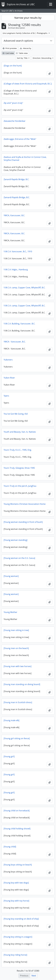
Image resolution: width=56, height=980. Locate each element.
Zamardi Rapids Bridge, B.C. (17, 197)
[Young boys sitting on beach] (18, 865)
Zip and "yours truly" (13, 103)
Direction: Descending (42, 58)
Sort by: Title (22, 58)
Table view (22, 53)
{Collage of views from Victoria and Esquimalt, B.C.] (28, 84)
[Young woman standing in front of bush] (23, 522)
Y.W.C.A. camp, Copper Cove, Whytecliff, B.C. (24, 288)
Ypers (6, 396)
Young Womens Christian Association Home (25, 504)
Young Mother (10, 612)
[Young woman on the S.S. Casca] (19, 558)
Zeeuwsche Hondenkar (15, 121)
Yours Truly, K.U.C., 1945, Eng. (18, 450)
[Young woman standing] (16, 540)
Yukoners (8, 360)
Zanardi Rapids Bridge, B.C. (16, 179)
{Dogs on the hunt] (13, 66)
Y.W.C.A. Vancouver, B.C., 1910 (18, 251)
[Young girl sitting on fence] (17, 738)
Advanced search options (18, 41)
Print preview (10, 48)
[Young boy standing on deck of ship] (21, 919)
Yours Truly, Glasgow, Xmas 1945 (19, 468)
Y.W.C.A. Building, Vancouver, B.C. (19, 324)
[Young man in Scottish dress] (18, 702)
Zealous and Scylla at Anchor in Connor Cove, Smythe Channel (25, 159)
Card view (8, 53)
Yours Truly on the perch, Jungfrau (20, 486)
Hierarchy (26, 48)
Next (34, 976)
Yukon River (9, 378)
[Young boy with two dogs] (16, 883)
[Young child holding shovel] (17, 829)
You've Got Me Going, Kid (16, 414)
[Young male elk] (11, 720)
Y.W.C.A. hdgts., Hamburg (16, 270)
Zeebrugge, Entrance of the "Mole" (20, 139)
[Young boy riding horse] (15, 955)
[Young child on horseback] (17, 811)
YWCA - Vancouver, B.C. (15, 342)
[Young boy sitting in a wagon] (18, 937)
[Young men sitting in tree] (16, 630)
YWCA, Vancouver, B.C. (14, 215)
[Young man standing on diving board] (22, 684)
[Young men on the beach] (16, 648)
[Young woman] (11, 576)
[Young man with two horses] (18, 666)
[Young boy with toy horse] (16, 901)
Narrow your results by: (28, 18)
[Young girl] (9, 756)
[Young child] (10, 847)
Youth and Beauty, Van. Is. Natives (20, 432)
